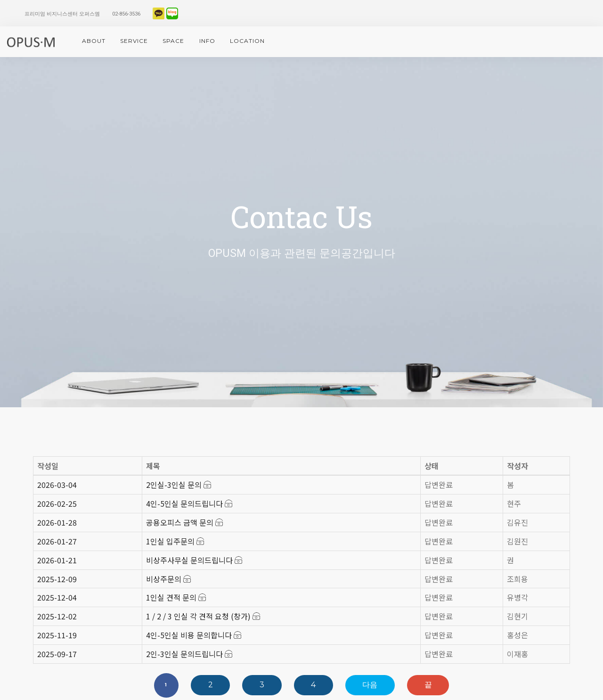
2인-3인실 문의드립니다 (189, 654)
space (173, 41)
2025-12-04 (57, 597)
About (94, 41)
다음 (370, 685)
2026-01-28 (57, 522)
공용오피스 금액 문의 (184, 522)
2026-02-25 (57, 503)
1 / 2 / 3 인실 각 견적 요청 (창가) (203, 616)
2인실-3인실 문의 (179, 485)
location (247, 41)
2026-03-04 (57, 485)
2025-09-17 (57, 654)
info (207, 41)
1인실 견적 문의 (176, 597)
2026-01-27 (57, 541)
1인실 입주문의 (175, 541)
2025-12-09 (57, 579)
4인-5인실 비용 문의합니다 (194, 635)
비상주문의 (168, 579)
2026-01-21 (57, 560)
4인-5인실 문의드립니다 (189, 503)
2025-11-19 (57, 635)
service (134, 41)
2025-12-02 (57, 616)
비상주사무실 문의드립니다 (194, 560)
